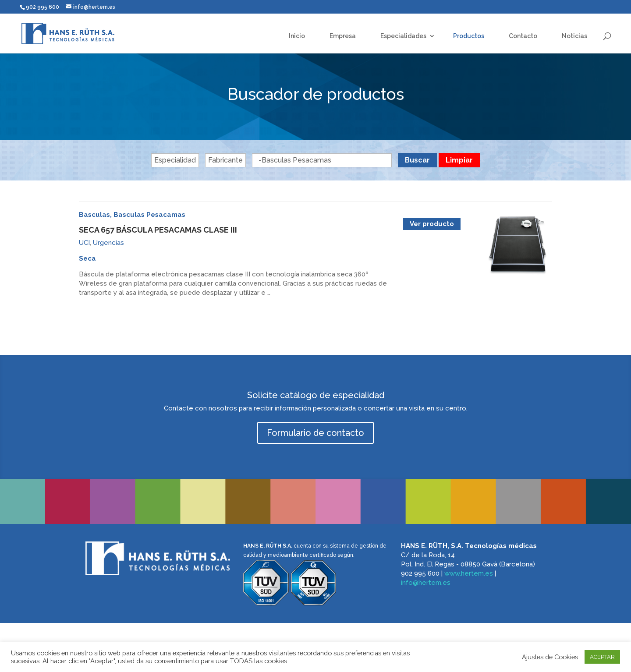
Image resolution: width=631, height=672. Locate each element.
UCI (84, 243)
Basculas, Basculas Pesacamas (132, 215)
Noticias (574, 36)
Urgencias (108, 243)
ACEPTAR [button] (602, 657)
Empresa (343, 36)
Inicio (297, 36)
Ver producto (432, 224)
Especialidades (403, 36)
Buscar (417, 160)
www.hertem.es (469, 573)
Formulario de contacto (315, 433)
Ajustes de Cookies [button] (550, 657)
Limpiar (459, 160)
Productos (469, 36)
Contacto (523, 36)
